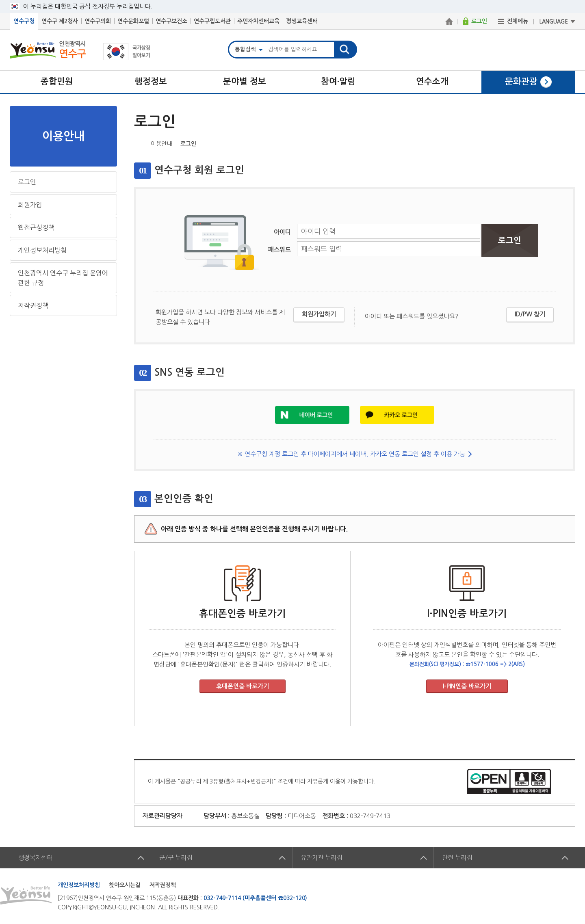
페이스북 (519, 143)
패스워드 (279, 250)
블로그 (544, 143)
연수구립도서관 (212, 21)
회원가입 (30, 205)
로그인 (27, 182)
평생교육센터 (302, 21)
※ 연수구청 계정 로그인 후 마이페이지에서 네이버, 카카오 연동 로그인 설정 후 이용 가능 (351, 454)
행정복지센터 (35, 858)
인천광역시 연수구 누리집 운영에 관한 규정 (63, 278)
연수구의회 (98, 21)
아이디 (282, 232)
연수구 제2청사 (60, 21)
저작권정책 (33, 305)
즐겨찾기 (557, 143)
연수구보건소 (171, 21)
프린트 (570, 143)
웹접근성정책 (36, 227)
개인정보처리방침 (42, 250)
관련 (457, 858)
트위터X (532, 143)
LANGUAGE (554, 22)
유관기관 (321, 858)
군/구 (176, 858)
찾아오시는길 (125, 885)
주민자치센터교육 (258, 21)
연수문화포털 (133, 21)
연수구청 (24, 21)
